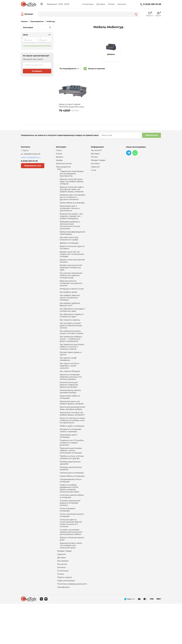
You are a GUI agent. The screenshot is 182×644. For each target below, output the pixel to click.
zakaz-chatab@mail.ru (31, 157)
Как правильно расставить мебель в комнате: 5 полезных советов (72, 365)
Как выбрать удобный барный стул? (70, 319)
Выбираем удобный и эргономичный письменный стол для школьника (70, 232)
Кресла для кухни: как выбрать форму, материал (72, 426)
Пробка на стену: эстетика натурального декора (72, 486)
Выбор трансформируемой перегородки (72, 241)
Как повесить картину (70, 336)
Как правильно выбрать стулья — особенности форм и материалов (71, 356)
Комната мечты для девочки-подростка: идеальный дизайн (69, 407)
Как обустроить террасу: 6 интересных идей (72, 331)
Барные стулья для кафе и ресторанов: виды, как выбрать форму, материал (72, 193)
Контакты (122, 4)
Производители (63, 168)
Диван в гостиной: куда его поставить (72, 257)
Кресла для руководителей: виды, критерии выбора (73, 432)
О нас (94, 172)
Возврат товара (64, 588)
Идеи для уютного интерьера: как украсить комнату (71, 296)
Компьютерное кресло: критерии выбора (70, 414)
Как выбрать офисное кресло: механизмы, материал (70, 311)
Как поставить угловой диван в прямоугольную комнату (71, 342)
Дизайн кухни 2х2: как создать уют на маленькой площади (72, 264)
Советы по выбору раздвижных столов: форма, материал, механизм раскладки (70, 520)
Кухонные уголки (64, 165)
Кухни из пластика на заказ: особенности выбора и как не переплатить (73, 446)
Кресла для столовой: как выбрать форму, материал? (72, 438)
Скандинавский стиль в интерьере (71, 511)
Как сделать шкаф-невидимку (68, 379)
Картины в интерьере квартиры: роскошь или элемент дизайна (71, 398)
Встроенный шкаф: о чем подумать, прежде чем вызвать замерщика (71, 222)
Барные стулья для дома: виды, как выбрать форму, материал (72, 184)
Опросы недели (65, 617)
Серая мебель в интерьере (72, 506)
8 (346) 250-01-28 (152, 4)
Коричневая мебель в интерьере (70, 420)
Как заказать (63, 599)
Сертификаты (63, 627)
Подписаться (152, 135)
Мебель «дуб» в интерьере (72, 452)
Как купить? (96, 150)
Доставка (101, 4)
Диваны (60, 158)
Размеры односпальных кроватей (71, 498)
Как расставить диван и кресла (71, 372)
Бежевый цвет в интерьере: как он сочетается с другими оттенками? (73, 202)
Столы (59, 150)
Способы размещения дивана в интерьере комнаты (70, 536)
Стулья (59, 154)
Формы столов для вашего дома (72, 575)
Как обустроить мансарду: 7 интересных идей (73, 325)
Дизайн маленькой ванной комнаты (72, 271)
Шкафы (59, 161)
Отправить (37, 71)
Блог (59, 171)
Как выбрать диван (69, 305)
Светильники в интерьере (72, 503)
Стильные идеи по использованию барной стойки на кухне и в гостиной (71, 558)
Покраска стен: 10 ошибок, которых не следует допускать (72, 470)
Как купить (62, 602)
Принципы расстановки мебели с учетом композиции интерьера (71, 478)
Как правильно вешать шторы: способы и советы (72, 349)
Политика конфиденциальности (72, 624)
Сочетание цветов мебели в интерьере (72, 528)
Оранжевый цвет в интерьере (68, 463)
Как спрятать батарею (70, 392)
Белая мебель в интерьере (72, 208)
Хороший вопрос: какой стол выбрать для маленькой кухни (71, 582)
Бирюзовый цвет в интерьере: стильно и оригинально (70, 214)
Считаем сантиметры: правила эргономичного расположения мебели (71, 568)
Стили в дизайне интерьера (68, 543)
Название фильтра (33, 65)
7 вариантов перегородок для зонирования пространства (72, 176)
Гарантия (62, 592)
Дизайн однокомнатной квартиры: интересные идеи (71, 279)
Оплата (111, 4)
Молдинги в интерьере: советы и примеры (71, 456)
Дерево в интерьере (69, 252)
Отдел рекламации (66, 620)
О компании (88, 4)
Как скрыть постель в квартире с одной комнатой (70, 386)
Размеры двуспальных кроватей (70, 492)
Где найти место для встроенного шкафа (69, 247)
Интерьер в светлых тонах (72, 302)
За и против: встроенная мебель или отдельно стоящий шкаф (71, 287)
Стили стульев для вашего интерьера (72, 549)
